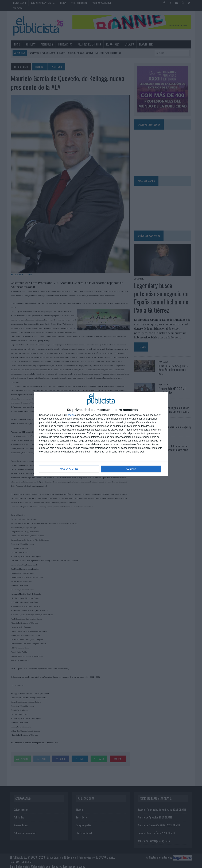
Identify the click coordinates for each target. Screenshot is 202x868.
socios (71, 415)
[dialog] (101, 434)
